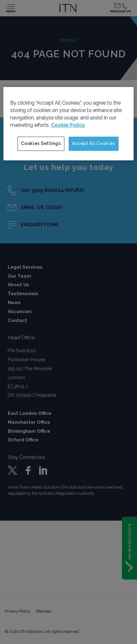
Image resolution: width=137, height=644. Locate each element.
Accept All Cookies (94, 143)
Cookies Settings (41, 143)
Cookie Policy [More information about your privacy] (68, 125)
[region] (68, 124)
